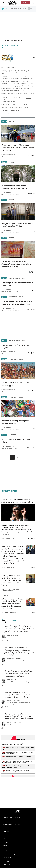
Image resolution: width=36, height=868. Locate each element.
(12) (33, 353)
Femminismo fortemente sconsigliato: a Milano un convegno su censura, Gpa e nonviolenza (19, 695)
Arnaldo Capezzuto (14, 723)
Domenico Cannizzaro (10, 613)
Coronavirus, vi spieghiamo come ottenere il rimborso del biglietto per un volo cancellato (18, 148)
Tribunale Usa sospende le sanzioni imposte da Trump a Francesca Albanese (18, 501)
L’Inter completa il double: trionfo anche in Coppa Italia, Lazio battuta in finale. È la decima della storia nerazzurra (13, 604)
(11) (33, 231)
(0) (33, 156)
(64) (32, 391)
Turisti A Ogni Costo (8, 155)
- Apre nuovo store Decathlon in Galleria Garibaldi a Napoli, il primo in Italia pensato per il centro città (17, 762)
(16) (33, 447)
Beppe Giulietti (12, 635)
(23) (32, 291)
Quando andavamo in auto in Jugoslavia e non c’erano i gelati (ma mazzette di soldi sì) (16, 264)
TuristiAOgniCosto (26, 77)
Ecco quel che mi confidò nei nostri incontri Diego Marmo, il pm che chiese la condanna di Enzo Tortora (19, 716)
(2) (6, 641)
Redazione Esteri (8, 538)
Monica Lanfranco (14, 701)
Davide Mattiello (13, 680)
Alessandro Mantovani (10, 589)
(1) (6, 664)
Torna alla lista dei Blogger (12, 40)
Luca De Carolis (7, 591)
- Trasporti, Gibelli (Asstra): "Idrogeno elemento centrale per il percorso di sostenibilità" (16, 744)
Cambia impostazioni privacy (13, 824)
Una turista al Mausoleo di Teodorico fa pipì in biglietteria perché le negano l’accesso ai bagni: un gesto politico (19, 651)
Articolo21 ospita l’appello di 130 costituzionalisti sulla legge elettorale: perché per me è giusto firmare (19, 629)
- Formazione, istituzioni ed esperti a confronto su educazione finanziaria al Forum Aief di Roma (17, 771)
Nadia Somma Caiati (14, 659)
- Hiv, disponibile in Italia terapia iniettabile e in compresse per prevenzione (16, 767)
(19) (33, 309)
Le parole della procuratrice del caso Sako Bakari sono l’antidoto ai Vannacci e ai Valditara (19, 674)
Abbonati (25, 3)
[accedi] (33, 3)
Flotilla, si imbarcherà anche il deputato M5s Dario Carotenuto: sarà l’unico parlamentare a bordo (11, 580)
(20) (32, 272)
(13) (33, 429)
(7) (33, 194)
